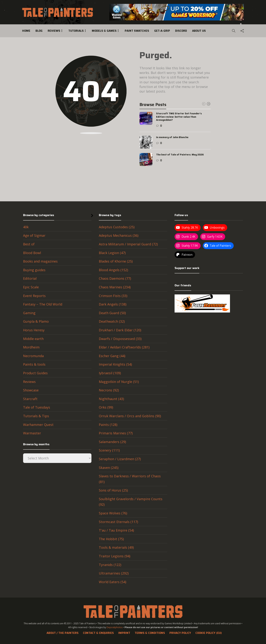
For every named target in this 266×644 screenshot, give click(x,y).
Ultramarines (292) (114, 573)
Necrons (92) (109, 390)
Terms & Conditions (150, 633)
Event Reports (34, 296)
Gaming (29, 313)
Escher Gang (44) (112, 356)
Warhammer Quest (38, 425)
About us (199, 31)
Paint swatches (137, 31)
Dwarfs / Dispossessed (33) (120, 339)
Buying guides (34, 270)
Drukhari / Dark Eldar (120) (120, 330)
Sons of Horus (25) (113, 490)
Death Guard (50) (112, 313)
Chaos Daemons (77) (115, 278)
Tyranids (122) (110, 565)
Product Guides (35, 373)
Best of (29, 244)
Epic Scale (31, 287)
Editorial (30, 278)
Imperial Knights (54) (115, 364)
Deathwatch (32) (112, 321)
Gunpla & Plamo (36, 321)
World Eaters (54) (112, 582)
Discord (181, 31)
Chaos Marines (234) (115, 287)
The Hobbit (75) (111, 539)
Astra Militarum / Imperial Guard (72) (128, 244)
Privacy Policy (180, 633)
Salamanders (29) (112, 442)
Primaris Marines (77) (116, 433)
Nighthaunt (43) (111, 399)
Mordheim (31, 347)
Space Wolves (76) (113, 513)
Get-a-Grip (162, 31)
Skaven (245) (109, 468)
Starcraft (30, 399)
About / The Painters (63, 633)
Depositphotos (115, 627)
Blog (39, 31)
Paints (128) (108, 425)
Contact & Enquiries (98, 633)
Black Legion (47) (112, 253)
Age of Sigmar (34, 235)
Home (26, 31)
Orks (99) (106, 407)
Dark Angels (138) (113, 304)
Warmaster (32, 433)
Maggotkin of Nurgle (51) (119, 382)
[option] (175, 139)
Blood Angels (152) (113, 270)
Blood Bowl (32, 253)
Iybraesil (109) (110, 373)
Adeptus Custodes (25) (117, 227)
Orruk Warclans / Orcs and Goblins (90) (130, 416)
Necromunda (33, 356)
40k (26, 227)
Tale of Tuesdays (37, 407)
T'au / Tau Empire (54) (116, 530)
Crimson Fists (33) (113, 296)
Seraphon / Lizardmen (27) (120, 459)
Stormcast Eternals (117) (118, 522)
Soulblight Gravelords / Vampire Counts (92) (131, 502)
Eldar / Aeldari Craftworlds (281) (124, 347)
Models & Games (104, 31)
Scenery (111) (109, 450)
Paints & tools (34, 364)
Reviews (54, 31)
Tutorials (76, 31)
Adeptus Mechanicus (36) (119, 235)
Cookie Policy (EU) (209, 633)
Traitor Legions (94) (115, 556)
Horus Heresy (34, 330)
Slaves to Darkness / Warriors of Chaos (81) (130, 479)
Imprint (124, 633)
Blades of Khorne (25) (116, 261)
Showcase (31, 390)
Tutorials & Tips (36, 416)
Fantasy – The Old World (43, 304)
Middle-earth (33, 339)
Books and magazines (40, 261)
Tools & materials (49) (116, 547)
